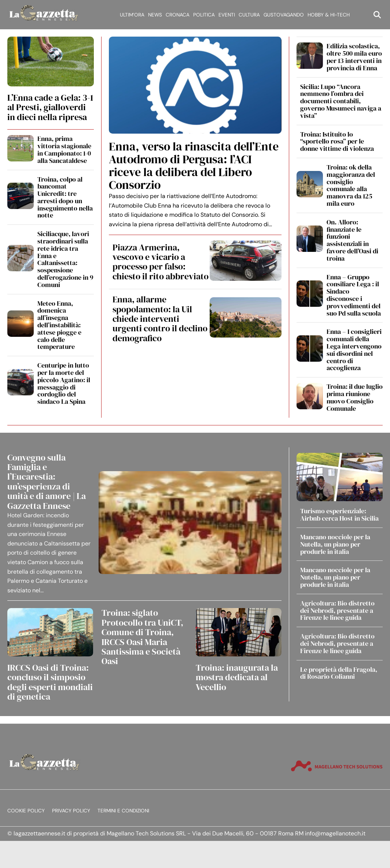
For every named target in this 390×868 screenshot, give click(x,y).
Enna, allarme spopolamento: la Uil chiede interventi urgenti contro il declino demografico (160, 319)
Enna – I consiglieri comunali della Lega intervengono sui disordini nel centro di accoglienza (354, 350)
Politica (204, 15)
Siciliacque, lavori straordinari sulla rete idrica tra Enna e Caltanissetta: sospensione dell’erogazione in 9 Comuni (65, 259)
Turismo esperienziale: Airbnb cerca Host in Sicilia (339, 515)
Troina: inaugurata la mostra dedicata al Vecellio (237, 677)
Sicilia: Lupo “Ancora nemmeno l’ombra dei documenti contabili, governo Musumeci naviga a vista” (341, 101)
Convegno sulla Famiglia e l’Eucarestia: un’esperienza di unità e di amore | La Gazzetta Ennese (47, 482)
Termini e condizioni (123, 811)
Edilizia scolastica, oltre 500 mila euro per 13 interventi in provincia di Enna (354, 57)
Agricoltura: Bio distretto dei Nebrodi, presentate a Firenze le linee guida (337, 610)
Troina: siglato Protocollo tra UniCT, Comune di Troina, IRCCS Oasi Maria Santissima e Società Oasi (142, 637)
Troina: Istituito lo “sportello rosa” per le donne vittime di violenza (337, 141)
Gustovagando (284, 15)
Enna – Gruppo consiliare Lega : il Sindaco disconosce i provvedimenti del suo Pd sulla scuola (354, 295)
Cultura (249, 15)
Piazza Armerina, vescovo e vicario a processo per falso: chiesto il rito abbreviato (161, 262)
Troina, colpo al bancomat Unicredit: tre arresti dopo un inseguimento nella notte (65, 197)
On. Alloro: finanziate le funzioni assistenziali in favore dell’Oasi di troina (352, 240)
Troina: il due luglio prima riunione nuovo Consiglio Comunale (355, 397)
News (155, 15)
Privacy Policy (71, 811)
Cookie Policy (26, 811)
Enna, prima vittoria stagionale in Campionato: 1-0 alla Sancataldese (64, 149)
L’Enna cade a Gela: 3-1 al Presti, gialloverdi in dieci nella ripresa (50, 107)
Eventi (227, 15)
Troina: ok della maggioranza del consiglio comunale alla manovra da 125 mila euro (351, 185)
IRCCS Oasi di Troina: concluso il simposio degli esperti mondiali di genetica (50, 682)
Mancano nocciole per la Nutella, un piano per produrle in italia (335, 544)
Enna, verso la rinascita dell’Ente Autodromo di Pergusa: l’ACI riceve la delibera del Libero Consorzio (194, 166)
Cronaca (178, 15)
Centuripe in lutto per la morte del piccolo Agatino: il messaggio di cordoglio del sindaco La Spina (64, 383)
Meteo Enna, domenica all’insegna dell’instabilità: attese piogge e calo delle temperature (59, 325)
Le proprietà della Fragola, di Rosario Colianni (339, 673)
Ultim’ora (132, 15)
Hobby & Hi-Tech (329, 15)
